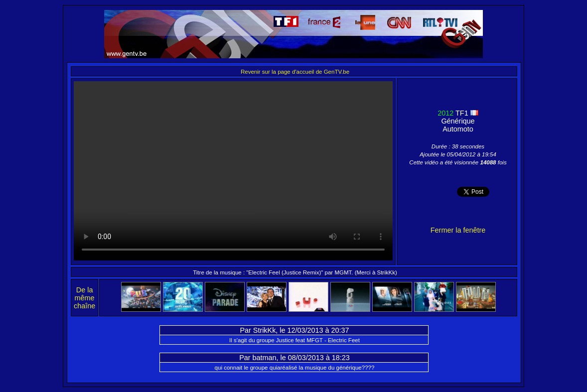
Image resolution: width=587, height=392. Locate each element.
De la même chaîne (84, 298)
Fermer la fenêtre (458, 230)
